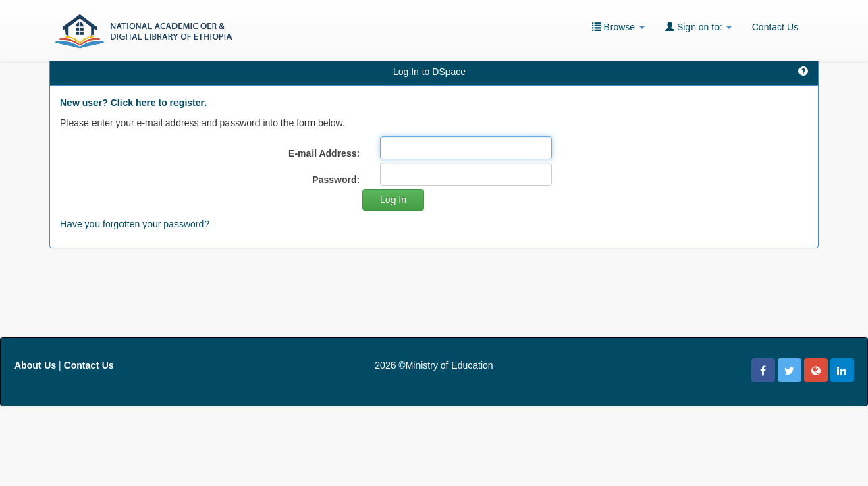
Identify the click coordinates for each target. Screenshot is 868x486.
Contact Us (775, 27)
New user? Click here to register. (133, 103)
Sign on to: (698, 27)
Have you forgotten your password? (135, 224)
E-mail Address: (324, 153)
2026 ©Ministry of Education (434, 365)
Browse (618, 27)
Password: (336, 180)
